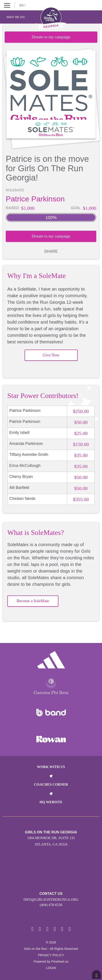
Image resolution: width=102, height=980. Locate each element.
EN (22, 5)
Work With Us (51, 767)
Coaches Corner (51, 784)
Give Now (51, 355)
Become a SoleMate (33, 601)
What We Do (16, 17)
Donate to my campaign (51, 37)
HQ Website (51, 802)
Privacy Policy (51, 955)
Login (51, 968)
